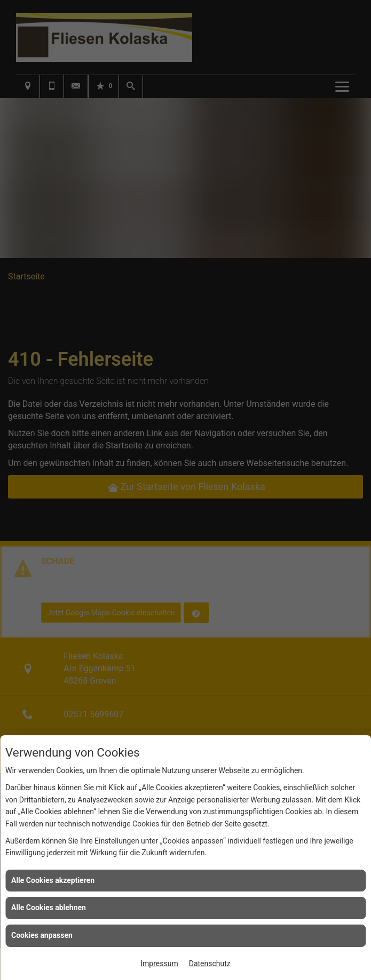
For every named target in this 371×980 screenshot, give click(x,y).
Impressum (159, 963)
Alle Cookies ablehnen (49, 907)
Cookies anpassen (42, 935)
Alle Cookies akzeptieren (53, 880)
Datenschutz (210, 963)
